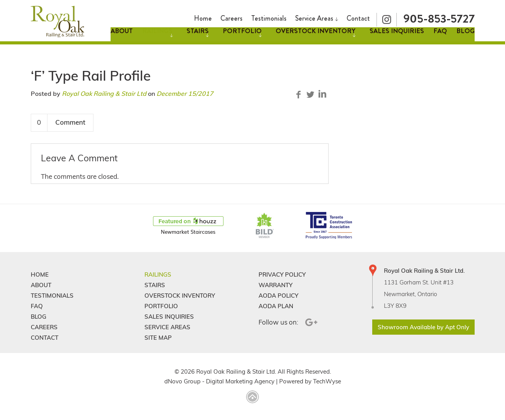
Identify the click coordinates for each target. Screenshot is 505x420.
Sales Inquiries (397, 37)
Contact (358, 16)
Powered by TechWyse (310, 381)
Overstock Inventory (316, 37)
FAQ (440, 37)
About (122, 37)
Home (203, 16)
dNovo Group (182, 381)
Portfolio (242, 37)
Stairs (198, 37)
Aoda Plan (276, 306)
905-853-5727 (439, 17)
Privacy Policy (282, 274)
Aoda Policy (278, 296)
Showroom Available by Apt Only (423, 327)
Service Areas (314, 16)
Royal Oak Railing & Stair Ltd (104, 94)
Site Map (158, 338)
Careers (231, 16)
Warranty (275, 285)
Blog (465, 37)
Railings (157, 37)
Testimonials (269, 16)
